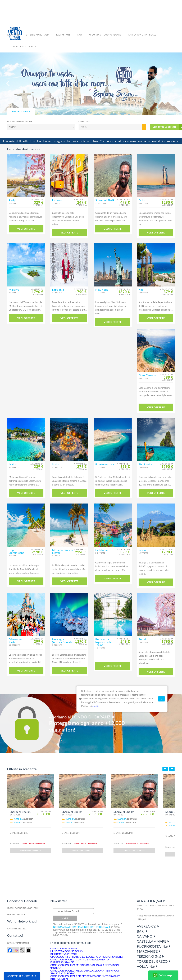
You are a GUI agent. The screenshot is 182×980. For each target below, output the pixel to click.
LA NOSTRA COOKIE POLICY (67, 951)
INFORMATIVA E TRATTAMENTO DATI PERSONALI (81, 927)
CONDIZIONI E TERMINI (64, 948)
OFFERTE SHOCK (21, 111)
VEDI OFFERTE (26, 229)
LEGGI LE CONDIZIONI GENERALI (23, 908)
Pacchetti (13, 35)
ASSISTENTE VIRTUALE (22, 976)
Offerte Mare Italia (38, 35)
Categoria (84, 122)
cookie (96, 706)
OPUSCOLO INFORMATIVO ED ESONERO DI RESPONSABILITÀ (87, 957)
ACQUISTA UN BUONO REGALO (105, 35)
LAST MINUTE (63, 35)
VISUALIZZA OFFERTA (31, 851)
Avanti (172, 769)
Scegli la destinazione (20, 122)
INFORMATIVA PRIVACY (64, 954)
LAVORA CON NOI (16, 914)
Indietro (165, 769)
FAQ (79, 35)
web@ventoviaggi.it (19, 943)
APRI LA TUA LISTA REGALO (142, 35)
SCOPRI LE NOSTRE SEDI (23, 47)
